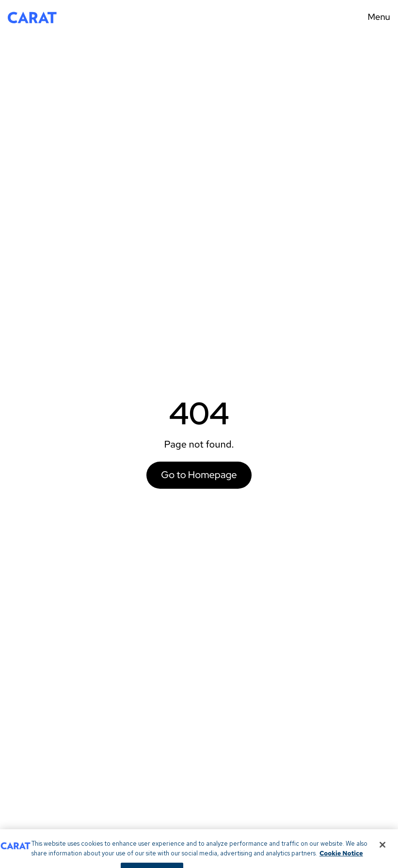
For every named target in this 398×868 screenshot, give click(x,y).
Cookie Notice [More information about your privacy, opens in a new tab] (341, 857)
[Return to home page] (32, 17)
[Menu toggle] (376, 17)
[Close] (382, 849)
